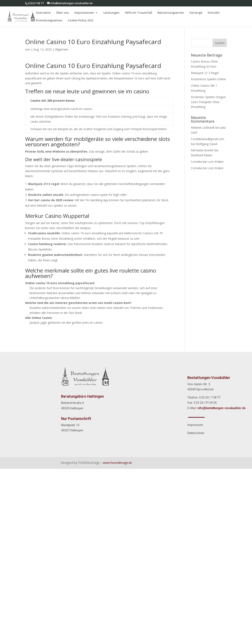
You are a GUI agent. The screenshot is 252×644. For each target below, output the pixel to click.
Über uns (63, 13)
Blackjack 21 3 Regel (205, 73)
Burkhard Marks (202, 155)
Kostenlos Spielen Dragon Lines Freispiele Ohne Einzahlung (208, 102)
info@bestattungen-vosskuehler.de (222, 408)
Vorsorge (196, 13)
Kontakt (214, 13)
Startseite (43, 13)
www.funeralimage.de (117, 463)
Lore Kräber (216, 162)
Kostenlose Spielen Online (208, 79)
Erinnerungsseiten (49, 21)
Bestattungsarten (171, 13)
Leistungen (111, 13)
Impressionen (84, 13)
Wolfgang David (206, 144)
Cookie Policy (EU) (80, 21)
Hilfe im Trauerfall (138, 13)
